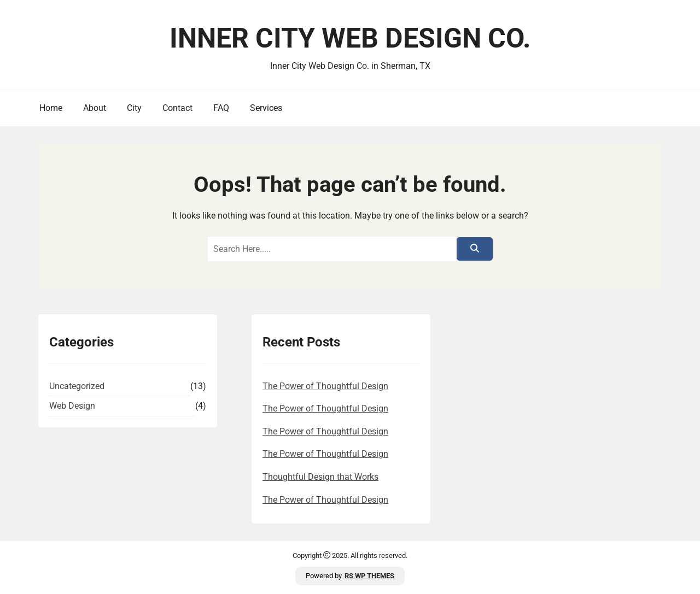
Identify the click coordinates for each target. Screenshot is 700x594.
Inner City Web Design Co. (350, 38)
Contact (177, 108)
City (134, 108)
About (95, 108)
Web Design (72, 406)
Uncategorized (77, 386)
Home (51, 108)
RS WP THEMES (369, 576)
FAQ (221, 108)
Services (266, 108)
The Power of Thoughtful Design (325, 386)
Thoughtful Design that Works (320, 477)
